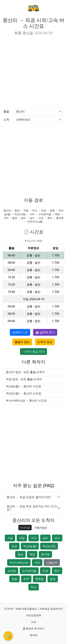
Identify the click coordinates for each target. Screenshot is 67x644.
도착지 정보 (45, 342)
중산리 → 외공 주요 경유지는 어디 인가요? (32, 508)
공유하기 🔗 (20, 332)
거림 (10, 538)
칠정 (53, 579)
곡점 (22, 538)
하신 (34, 587)
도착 (6, 120)
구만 (34, 538)
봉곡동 (45, 554)
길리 (45, 538)
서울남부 (52, 563)
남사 (57, 538)
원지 (57, 571)
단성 (14, 546)
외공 (45, 571)
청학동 (39, 579)
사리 (37, 563)
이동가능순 (41, 528)
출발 (6, 111)
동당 (20, 554)
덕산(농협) (30, 546)
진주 (26, 579)
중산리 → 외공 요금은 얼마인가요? (29, 497)
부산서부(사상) (19, 563)
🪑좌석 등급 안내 (33, 352)
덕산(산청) (49, 546)
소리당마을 (29, 571)
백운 (32, 554)
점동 (14, 579)
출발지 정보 (22, 342)
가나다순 (25, 528)
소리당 (12, 571)
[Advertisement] (33, 72)
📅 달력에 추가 (45, 332)
